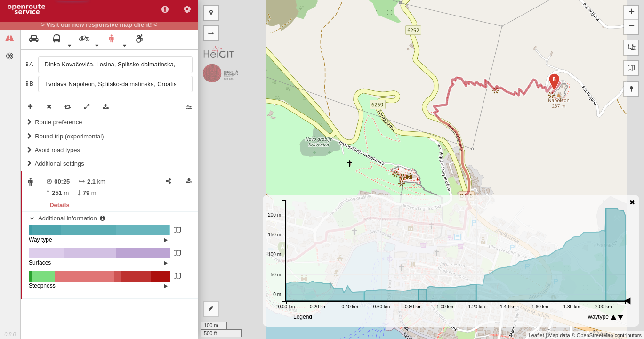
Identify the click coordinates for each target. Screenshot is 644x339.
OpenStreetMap (595, 335)
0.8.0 (10, 334)
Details (59, 205)
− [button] (632, 27)
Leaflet (536, 335)
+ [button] (632, 13)
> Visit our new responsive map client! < (99, 25)
